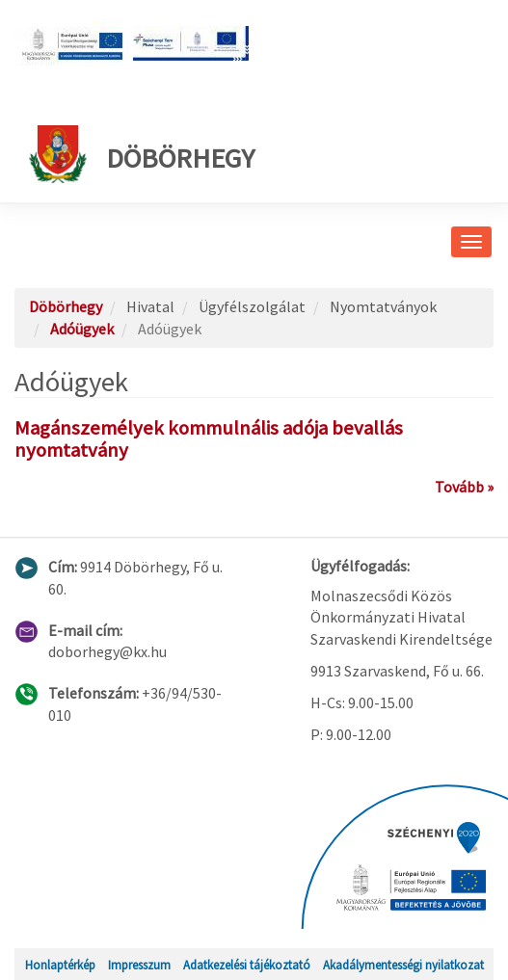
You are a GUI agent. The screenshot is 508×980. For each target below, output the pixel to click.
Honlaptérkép (60, 965)
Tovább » (464, 487)
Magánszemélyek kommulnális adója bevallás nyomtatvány (209, 439)
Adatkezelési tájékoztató (247, 965)
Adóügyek (82, 329)
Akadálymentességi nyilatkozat (403, 965)
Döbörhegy (142, 154)
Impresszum (139, 965)
